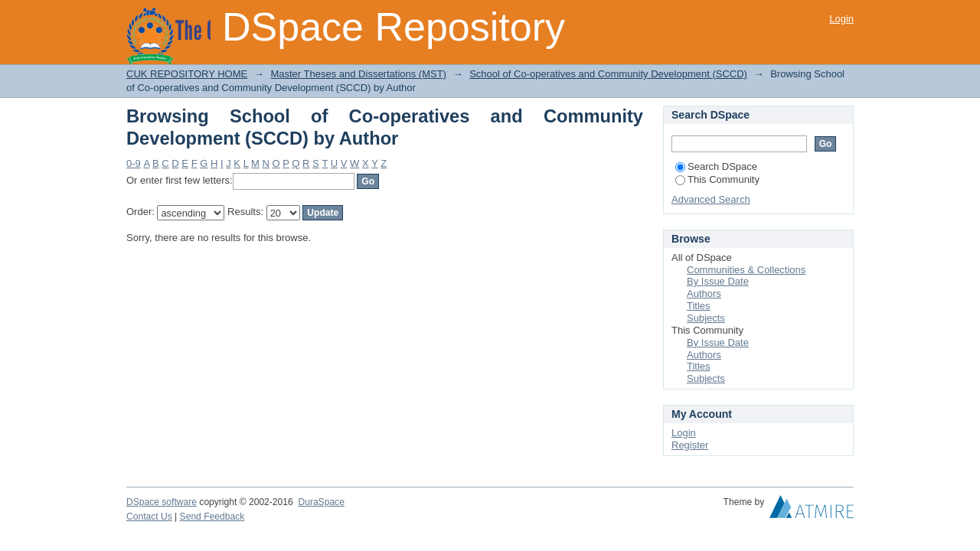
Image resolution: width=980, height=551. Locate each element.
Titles (699, 306)
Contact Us (149, 517)
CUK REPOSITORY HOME (187, 74)
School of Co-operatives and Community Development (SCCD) (608, 74)
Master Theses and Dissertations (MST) (358, 74)
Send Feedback (212, 517)
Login (841, 19)
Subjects (706, 318)
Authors (704, 293)
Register (690, 445)
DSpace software (162, 502)
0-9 (134, 163)
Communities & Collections (746, 270)
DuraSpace (321, 502)
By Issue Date (718, 281)
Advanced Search (711, 199)
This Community (717, 179)
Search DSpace (716, 166)
